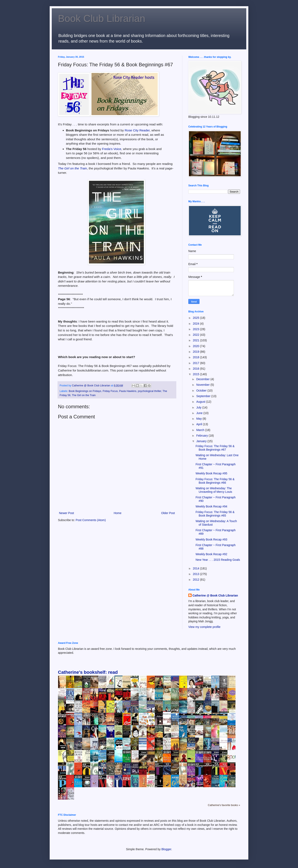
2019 (196, 352)
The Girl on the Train (72, 168)
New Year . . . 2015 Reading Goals (218, 560)
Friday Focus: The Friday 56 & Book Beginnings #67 (215, 448)
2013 (196, 574)
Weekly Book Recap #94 (211, 506)
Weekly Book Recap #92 (211, 554)
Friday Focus (110, 391)
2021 (196, 340)
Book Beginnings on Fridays (85, 391)
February (202, 436)
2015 (196, 374)
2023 (196, 329)
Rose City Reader (137, 130)
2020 (196, 346)
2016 (196, 369)
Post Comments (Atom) (91, 520)
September (204, 396)
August (201, 402)
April (199, 424)
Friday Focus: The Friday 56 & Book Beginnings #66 (215, 481)
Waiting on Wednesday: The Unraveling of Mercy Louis (214, 490)
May (199, 419)
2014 (196, 568)
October (202, 391)
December (203, 379)
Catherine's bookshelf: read (88, 672)
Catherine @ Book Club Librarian (215, 595)
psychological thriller (150, 391)
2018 (196, 357)
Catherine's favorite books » (224, 805)
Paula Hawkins (128, 391)
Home (117, 513)
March (201, 430)
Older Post (168, 513)
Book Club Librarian (102, 18)
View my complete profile (204, 627)
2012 (196, 580)
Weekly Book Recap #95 (211, 473)
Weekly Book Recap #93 (211, 539)
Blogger (166, 849)
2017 (196, 363)
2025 (196, 318)
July (199, 407)
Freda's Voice (112, 149)
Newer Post (66, 513)
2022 (196, 335)
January (202, 441)
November (203, 385)
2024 (196, 324)
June (200, 413)
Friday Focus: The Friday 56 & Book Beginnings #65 (215, 514)
